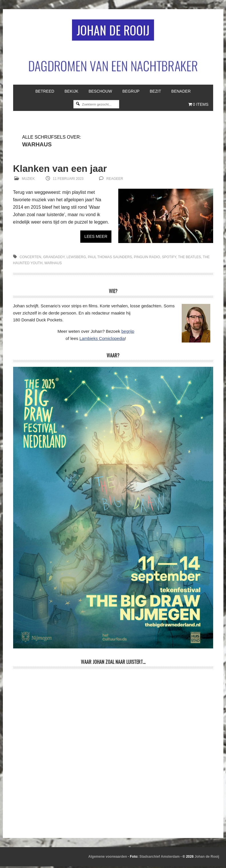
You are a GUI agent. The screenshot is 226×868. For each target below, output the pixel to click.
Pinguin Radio (147, 259)
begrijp (128, 333)
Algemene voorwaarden (108, 858)
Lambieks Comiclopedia (102, 340)
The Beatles (189, 259)
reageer (115, 180)
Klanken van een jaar (64, 170)
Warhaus (53, 265)
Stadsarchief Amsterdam (160, 858)
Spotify (169, 259)
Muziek (28, 180)
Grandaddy (54, 259)
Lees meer (96, 238)
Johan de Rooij (113, 31)
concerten (31, 259)
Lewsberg (76, 259)
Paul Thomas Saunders (110, 259)
